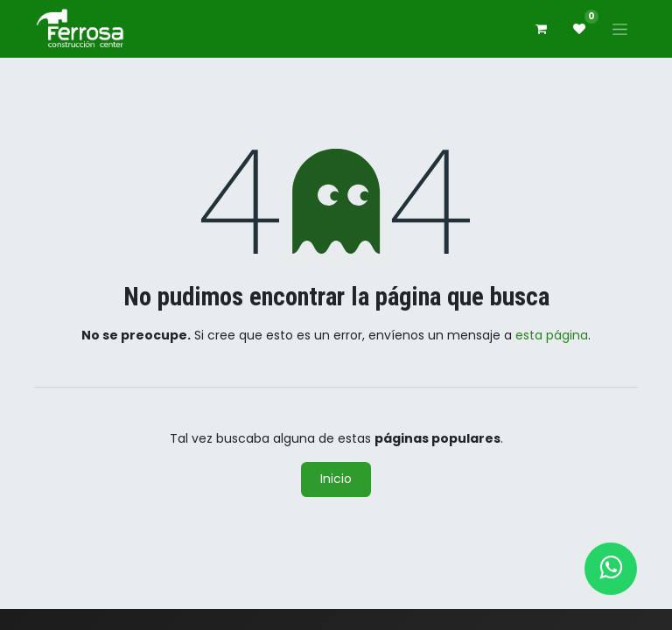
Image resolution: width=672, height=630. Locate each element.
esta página (552, 335)
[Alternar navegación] (620, 29)
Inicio (336, 479)
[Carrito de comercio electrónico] (541, 29)
